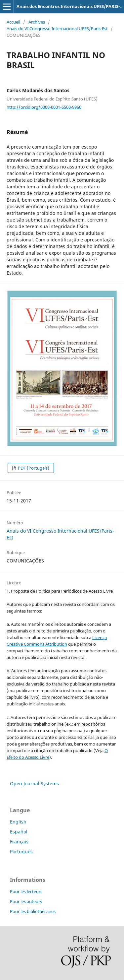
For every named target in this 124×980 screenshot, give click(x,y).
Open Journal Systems (34, 784)
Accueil (13, 22)
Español (19, 832)
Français (19, 842)
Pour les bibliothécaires (33, 911)
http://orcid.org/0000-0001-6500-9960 (44, 107)
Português (21, 851)
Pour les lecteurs (26, 891)
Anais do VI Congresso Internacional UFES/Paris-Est (57, 29)
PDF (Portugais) (33, 468)
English (18, 822)
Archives (37, 22)
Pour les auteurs (26, 901)
